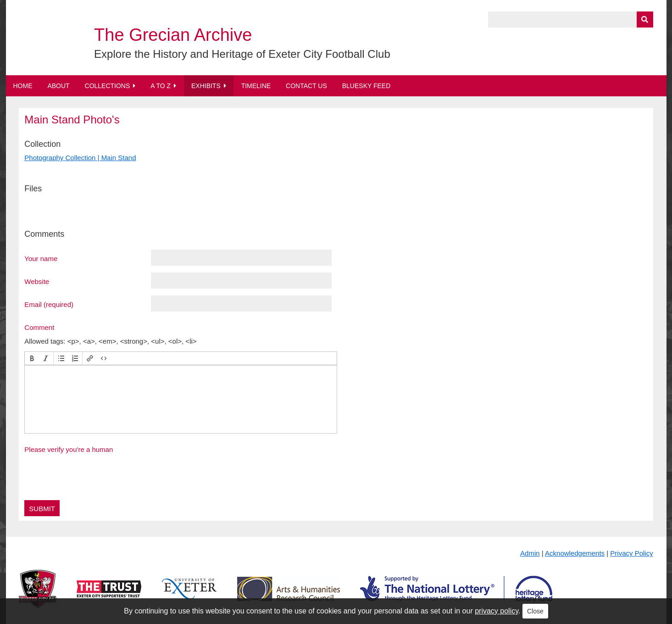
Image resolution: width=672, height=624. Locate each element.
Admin (530, 553)
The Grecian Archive (173, 35)
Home (23, 86)
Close (535, 611)
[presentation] (32, 358)
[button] (32, 358)
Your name (41, 258)
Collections (108, 86)
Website (37, 281)
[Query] (571, 19)
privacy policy (497, 611)
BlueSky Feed (367, 86)
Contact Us (306, 86)
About (58, 86)
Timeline (256, 86)
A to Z (161, 86)
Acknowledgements (575, 553)
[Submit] (645, 19)
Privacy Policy (631, 553)
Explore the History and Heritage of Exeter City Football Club (242, 54)
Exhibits (206, 86)
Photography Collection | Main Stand (80, 158)
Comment (39, 327)
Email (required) (49, 304)
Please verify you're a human (69, 449)
